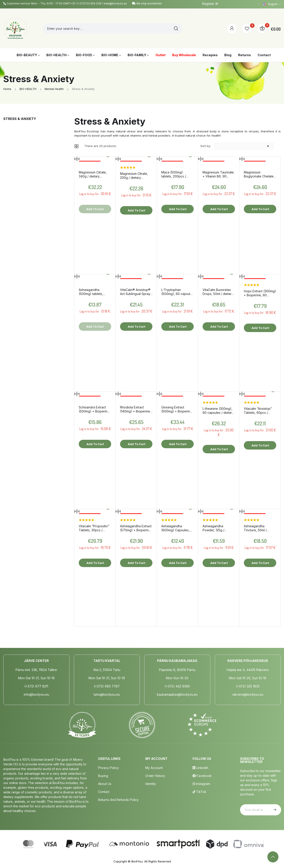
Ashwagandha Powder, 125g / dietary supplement (217, 528)
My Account (154, 768)
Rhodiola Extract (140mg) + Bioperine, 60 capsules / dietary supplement (136, 409)
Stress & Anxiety (20, 119)
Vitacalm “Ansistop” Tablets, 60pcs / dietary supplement (258, 411)
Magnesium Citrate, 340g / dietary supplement (93, 174)
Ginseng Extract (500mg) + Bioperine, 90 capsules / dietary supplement (177, 409)
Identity (151, 784)
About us (105, 784)
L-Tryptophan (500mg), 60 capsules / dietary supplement (177, 292)
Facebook (202, 776)
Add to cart (136, 210)
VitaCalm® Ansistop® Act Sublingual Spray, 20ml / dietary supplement (135, 292)
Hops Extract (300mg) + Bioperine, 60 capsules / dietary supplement (260, 293)
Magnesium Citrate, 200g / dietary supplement (134, 176)
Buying (103, 776)
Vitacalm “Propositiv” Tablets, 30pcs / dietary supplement (94, 528)
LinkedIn (200, 768)
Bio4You (137, 861)
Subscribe (274, 810)
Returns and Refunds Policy (118, 800)
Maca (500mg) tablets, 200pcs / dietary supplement (175, 174)
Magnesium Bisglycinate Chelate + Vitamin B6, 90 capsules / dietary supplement (259, 174)
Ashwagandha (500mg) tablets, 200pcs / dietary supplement (91, 292)
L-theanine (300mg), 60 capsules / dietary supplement (218, 411)
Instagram (201, 784)
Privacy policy (108, 768)
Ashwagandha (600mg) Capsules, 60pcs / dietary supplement (175, 528)
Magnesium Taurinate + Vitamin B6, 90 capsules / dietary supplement (218, 174)
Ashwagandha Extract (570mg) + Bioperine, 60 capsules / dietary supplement (136, 528)
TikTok (199, 792)
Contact (104, 792)
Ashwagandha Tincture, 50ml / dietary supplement (258, 528)
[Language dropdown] (272, 4)
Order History (155, 776)
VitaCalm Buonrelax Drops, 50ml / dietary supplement (218, 292)
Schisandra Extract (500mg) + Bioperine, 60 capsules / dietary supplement (95, 409)
